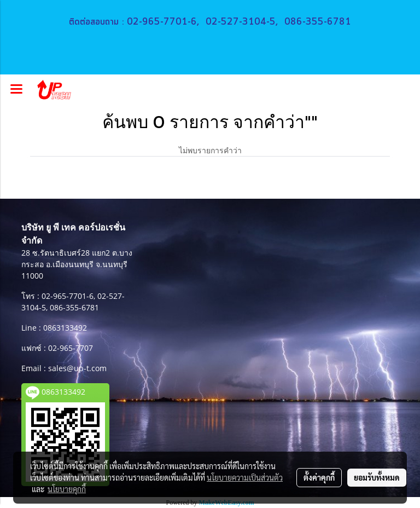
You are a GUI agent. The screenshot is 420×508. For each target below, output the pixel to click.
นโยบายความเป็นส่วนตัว (245, 477)
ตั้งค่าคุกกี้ (319, 477)
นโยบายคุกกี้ (67, 489)
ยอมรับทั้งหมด (377, 477)
